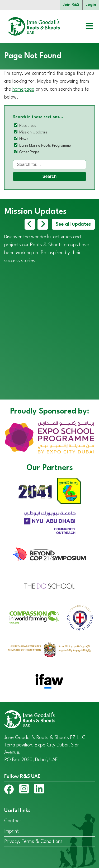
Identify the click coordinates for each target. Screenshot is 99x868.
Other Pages (29, 152)
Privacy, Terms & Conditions (33, 842)
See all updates (73, 224)
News (24, 139)
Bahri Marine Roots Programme (45, 146)
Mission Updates (33, 133)
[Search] (49, 165)
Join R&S (71, 5)
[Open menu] (85, 27)
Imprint (11, 831)
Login (91, 5)
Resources (28, 126)
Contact (13, 821)
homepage (23, 89)
